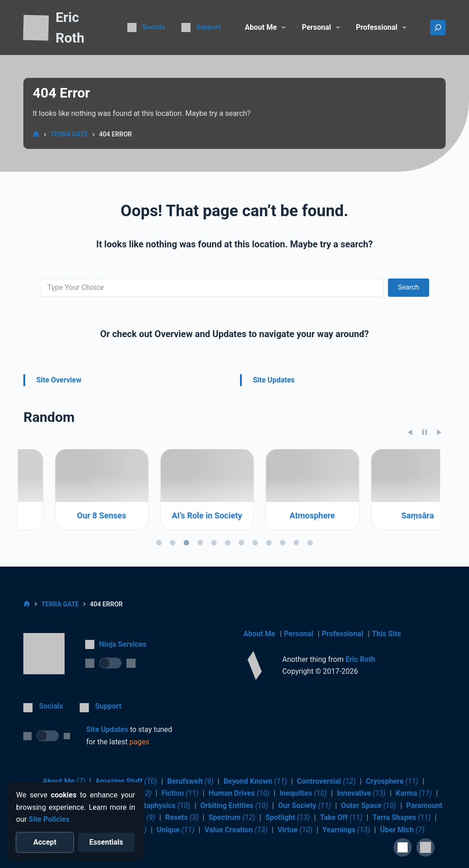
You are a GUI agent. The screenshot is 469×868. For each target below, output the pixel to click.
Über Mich (402, 830)
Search (409, 287)
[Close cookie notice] (150, 779)
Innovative (361, 793)
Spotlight (287, 817)
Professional (343, 634)
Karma (414, 793)
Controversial (326, 781)
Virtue (295, 830)
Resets (182, 817)
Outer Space (369, 805)
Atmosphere (386, 557)
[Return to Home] (36, 28)
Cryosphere (392, 781)
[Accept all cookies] (45, 842)
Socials (154, 27)
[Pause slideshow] (425, 474)
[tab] (159, 584)
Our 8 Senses (176, 557)
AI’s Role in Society (281, 557)
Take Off (341, 817)
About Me (267, 27)
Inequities (303, 793)
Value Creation (236, 830)
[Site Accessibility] (403, 847)
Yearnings (346, 830)
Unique (176, 830)
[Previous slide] (410, 474)
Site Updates (274, 380)
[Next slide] (439, 474)
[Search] (438, 27)
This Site (386, 634)
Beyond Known (255, 781)
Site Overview (59, 380)
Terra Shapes (401, 817)
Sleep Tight (71, 557)
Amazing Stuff (126, 781)
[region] (234, 541)
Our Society (305, 805)
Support (208, 27)
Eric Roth (360, 659)
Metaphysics (162, 805)
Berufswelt (190, 781)
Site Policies (49, 819)
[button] (425, 847)
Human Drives (239, 793)
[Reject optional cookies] (106, 842)
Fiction (180, 793)
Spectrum (232, 817)
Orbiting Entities (234, 805)
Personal (299, 634)
